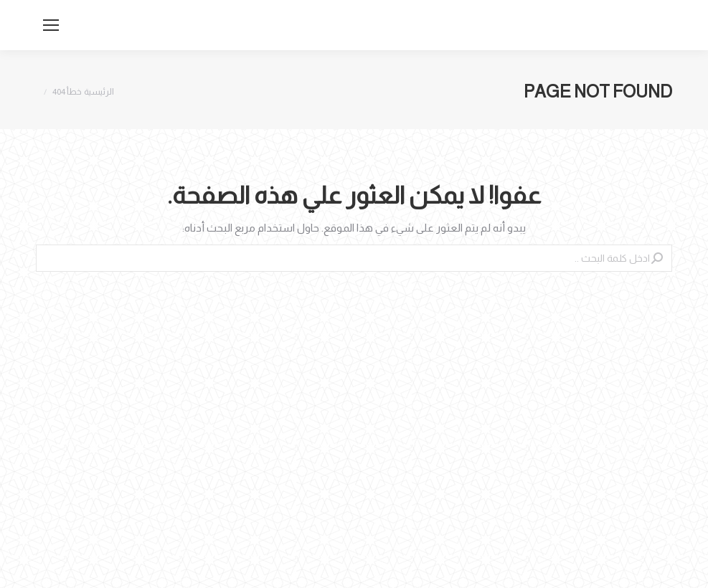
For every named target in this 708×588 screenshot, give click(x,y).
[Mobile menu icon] (51, 25)
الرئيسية (99, 92)
